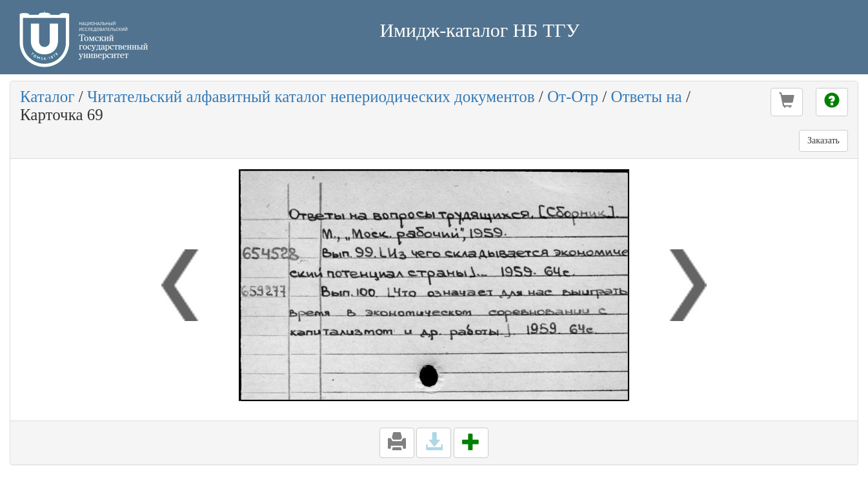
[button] (787, 102)
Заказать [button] (823, 140)
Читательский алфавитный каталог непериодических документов (311, 97)
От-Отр (573, 97)
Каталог (47, 97)
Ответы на (646, 97)
